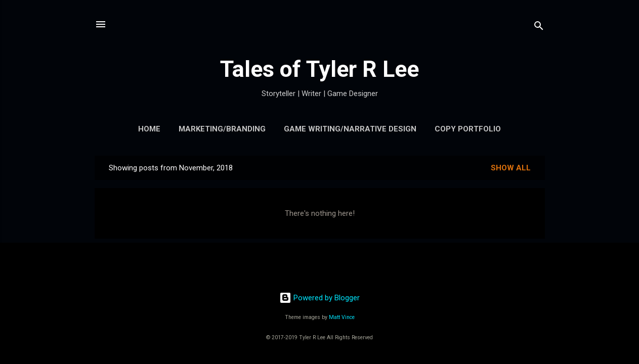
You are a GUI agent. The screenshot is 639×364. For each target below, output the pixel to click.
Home (149, 129)
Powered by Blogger (319, 298)
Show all (511, 168)
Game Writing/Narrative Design (350, 129)
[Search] (539, 28)
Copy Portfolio (468, 129)
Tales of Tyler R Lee (319, 69)
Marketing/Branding (222, 129)
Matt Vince (342, 317)
